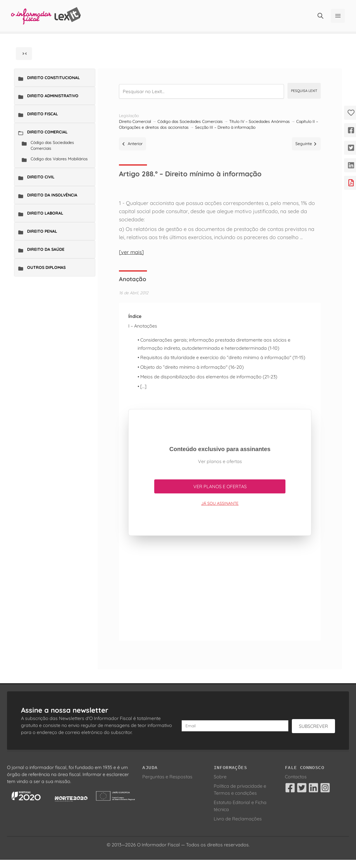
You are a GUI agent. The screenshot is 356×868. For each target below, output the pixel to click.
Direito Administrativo (53, 96)
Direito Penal (42, 231)
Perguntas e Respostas (167, 777)
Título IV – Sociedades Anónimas (259, 121)
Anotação (133, 279)
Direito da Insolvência (52, 195)
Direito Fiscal (43, 114)
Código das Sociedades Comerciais (52, 145)
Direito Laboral (45, 213)
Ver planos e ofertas (220, 486)
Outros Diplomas (46, 267)
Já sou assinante (220, 503)
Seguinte (306, 144)
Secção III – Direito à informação (225, 127)
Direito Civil (41, 177)
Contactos (296, 777)
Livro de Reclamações (238, 819)
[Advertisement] (220, 591)
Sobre (220, 777)
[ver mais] (131, 252)
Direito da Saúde (46, 249)
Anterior (133, 144)
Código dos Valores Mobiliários (59, 159)
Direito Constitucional (54, 78)
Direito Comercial (47, 132)
